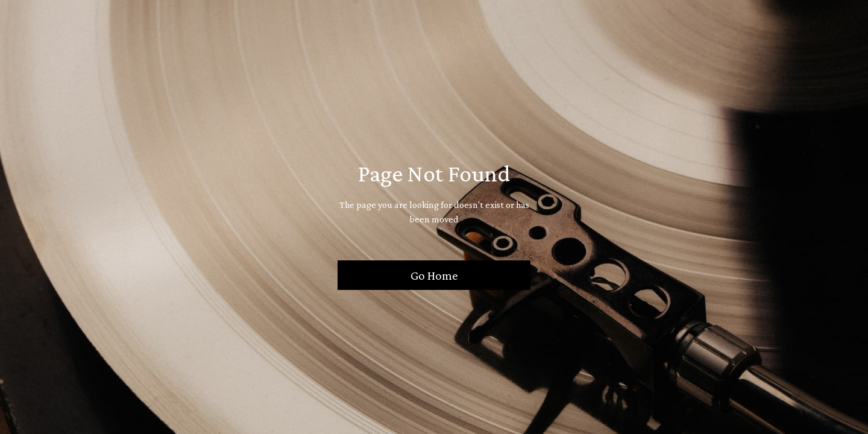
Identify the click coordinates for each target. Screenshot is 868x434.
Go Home (434, 275)
